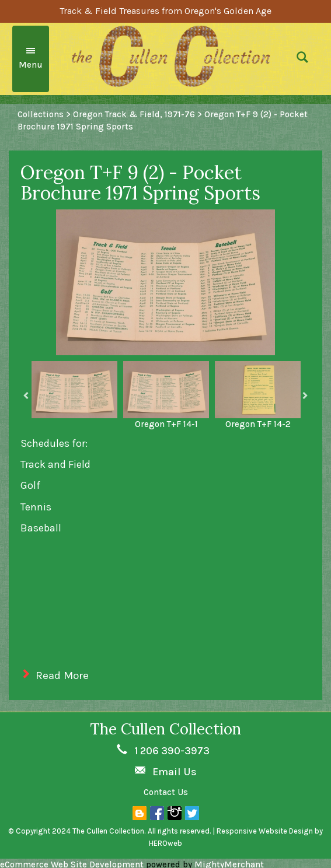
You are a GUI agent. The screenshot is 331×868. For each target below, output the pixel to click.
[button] (310, 59)
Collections (41, 114)
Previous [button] (26, 395)
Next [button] (305, 395)
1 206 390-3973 (172, 751)
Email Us (175, 772)
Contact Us (166, 792)
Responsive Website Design (265, 831)
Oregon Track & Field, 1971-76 (134, 114)
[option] (74, 390)
